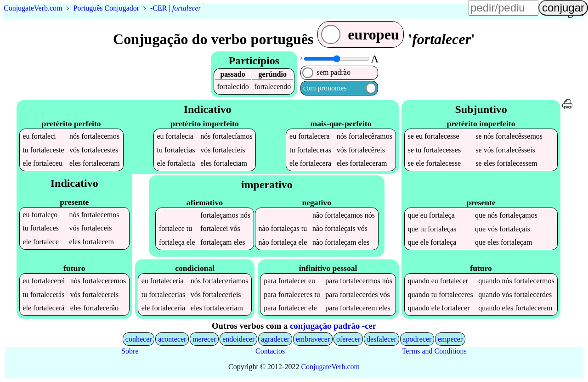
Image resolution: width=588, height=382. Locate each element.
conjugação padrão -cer (333, 326)
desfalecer (382, 339)
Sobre (130, 351)
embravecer (313, 339)
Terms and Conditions (434, 351)
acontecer (172, 339)
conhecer (139, 339)
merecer (204, 339)
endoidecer (238, 339)
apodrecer (417, 339)
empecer (450, 339)
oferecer (348, 339)
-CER (158, 8)
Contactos (270, 351)
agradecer (275, 339)
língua (339, 12)
